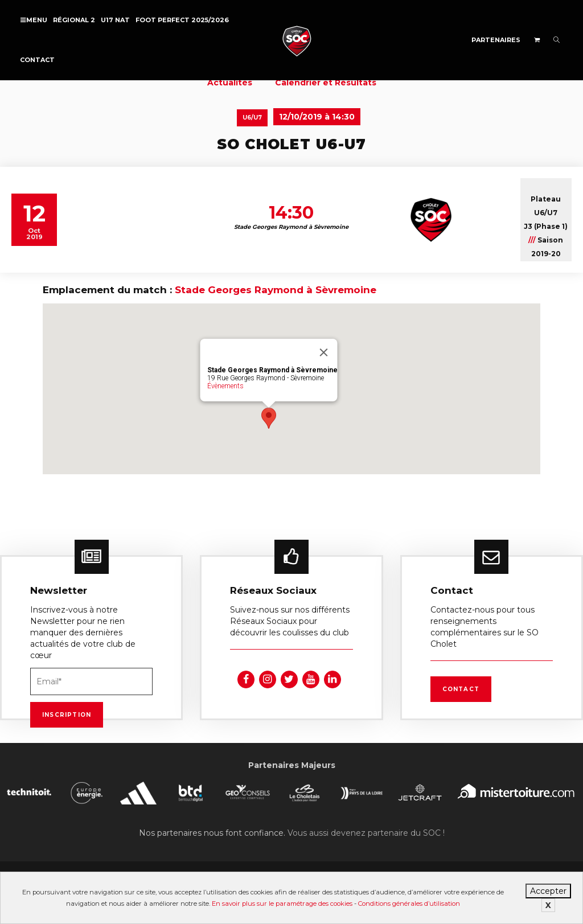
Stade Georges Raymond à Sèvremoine (276, 290)
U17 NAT (115, 20)
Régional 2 (74, 20)
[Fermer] (324, 352)
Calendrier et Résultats (326, 83)
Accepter (548, 891)
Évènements (225, 386)
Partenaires (496, 40)
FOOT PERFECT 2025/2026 (182, 20)
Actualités (230, 83)
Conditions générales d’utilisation (409, 904)
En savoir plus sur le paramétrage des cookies (282, 904)
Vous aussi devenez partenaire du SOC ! (366, 833)
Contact (37, 60)
